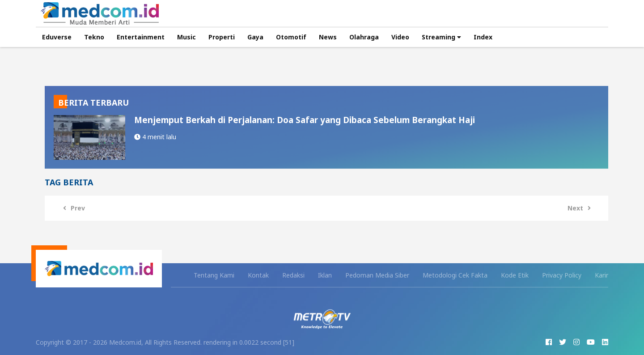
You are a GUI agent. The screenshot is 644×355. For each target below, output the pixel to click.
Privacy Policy (562, 275)
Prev (72, 208)
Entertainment (141, 37)
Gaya (255, 37)
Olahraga (364, 37)
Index (483, 37)
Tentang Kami (214, 275)
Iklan (325, 275)
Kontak (258, 275)
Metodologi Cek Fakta (455, 275)
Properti (222, 37)
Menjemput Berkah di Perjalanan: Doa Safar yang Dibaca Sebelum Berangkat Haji (305, 120)
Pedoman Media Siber (377, 275)
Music (186, 37)
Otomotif (291, 37)
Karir (602, 275)
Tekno (94, 37)
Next (581, 208)
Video (400, 37)
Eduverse (57, 37)
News (328, 37)
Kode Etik (515, 275)
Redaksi (293, 275)
